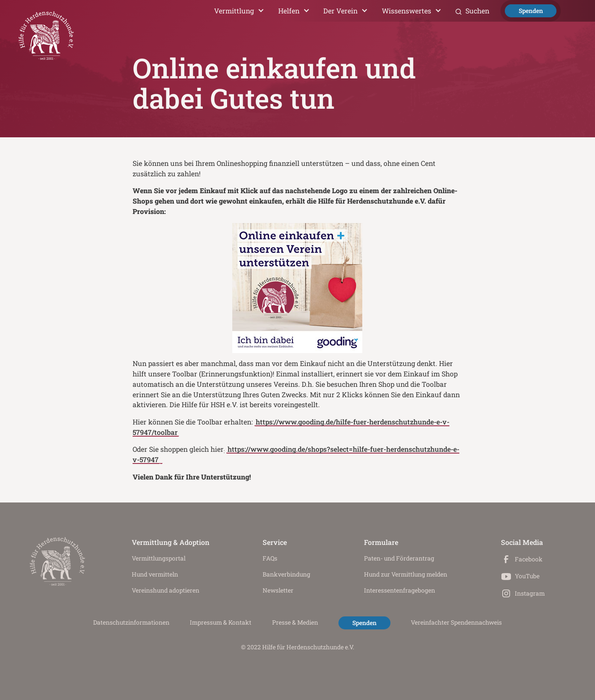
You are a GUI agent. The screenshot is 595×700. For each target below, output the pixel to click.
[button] (239, 11)
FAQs (270, 558)
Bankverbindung (286, 574)
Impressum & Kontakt (221, 622)
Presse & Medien (295, 622)
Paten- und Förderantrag (399, 558)
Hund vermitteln (155, 574)
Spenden (531, 11)
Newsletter (278, 590)
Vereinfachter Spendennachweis (456, 622)
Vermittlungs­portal (159, 558)
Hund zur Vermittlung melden (406, 574)
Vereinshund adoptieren (166, 590)
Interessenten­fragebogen (400, 590)
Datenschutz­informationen (131, 622)
